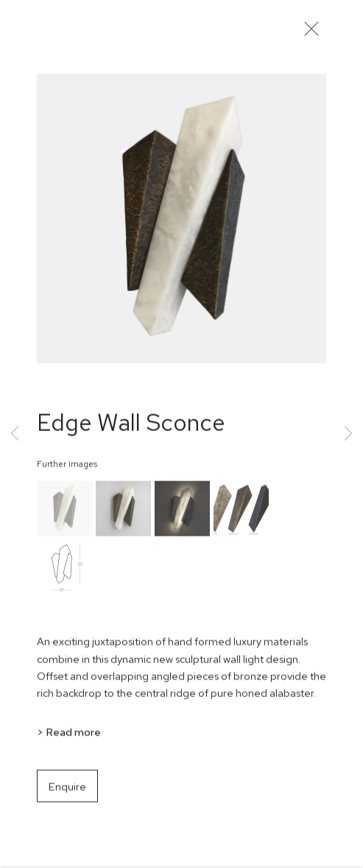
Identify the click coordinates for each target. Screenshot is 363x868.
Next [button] (348, 434)
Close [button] (311, 33)
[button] (64, 514)
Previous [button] (15, 434)
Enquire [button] (67, 791)
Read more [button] (73, 736)
